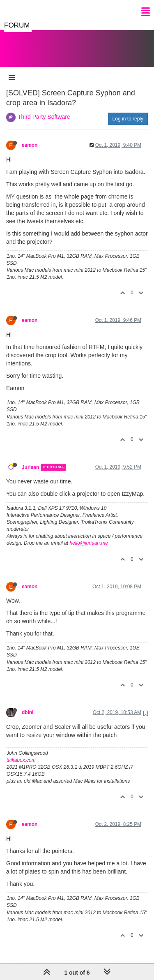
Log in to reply (128, 111)
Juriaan (30, 459)
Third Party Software (44, 109)
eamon (30, 137)
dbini (28, 704)
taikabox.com (21, 752)
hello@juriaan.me (89, 535)
